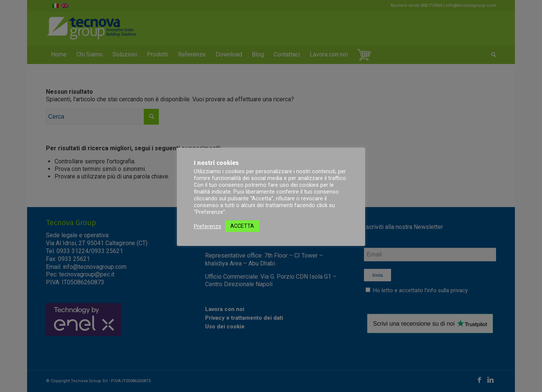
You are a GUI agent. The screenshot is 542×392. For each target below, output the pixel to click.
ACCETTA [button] (242, 226)
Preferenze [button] (208, 226)
